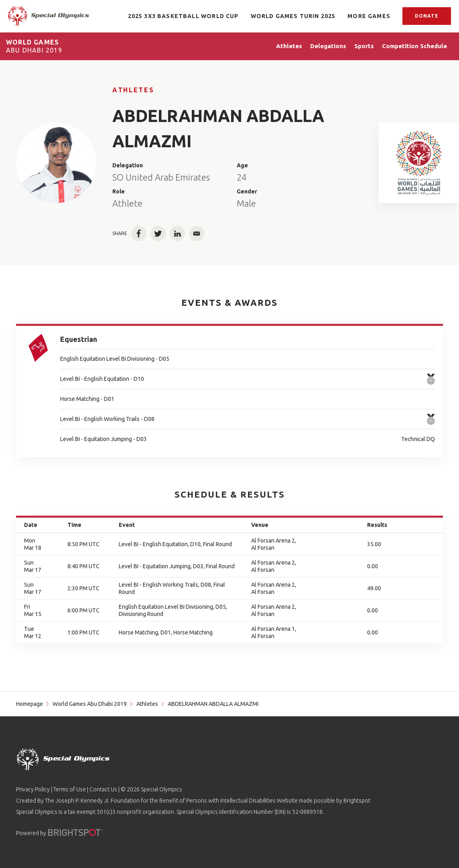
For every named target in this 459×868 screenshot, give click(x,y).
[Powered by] (75, 832)
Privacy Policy (33, 789)
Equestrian (79, 339)
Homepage (29, 704)
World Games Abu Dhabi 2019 (90, 704)
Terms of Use (70, 789)
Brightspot (357, 801)
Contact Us (103, 789)
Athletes (133, 90)
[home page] (49, 16)
